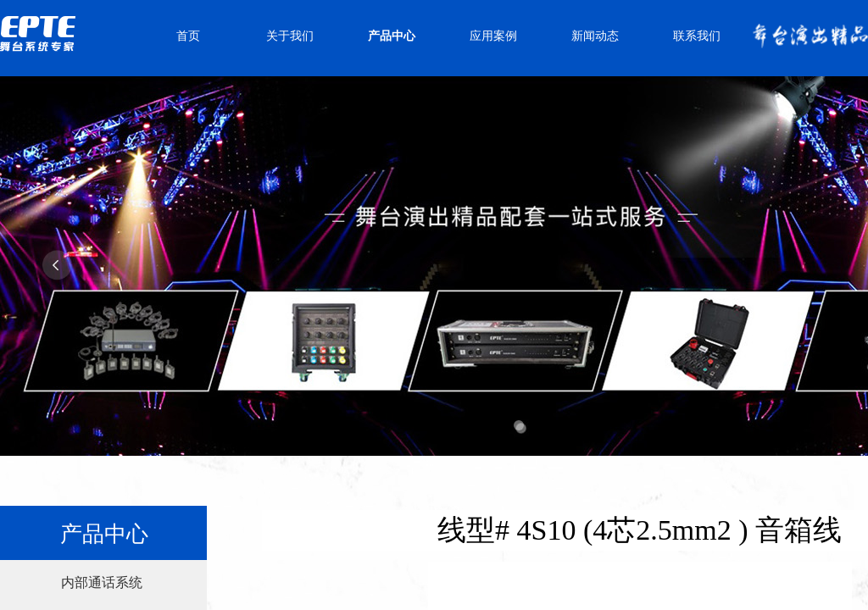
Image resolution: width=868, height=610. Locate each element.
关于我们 (290, 36)
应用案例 (493, 36)
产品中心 (392, 36)
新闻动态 (595, 36)
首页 (188, 36)
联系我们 (697, 36)
